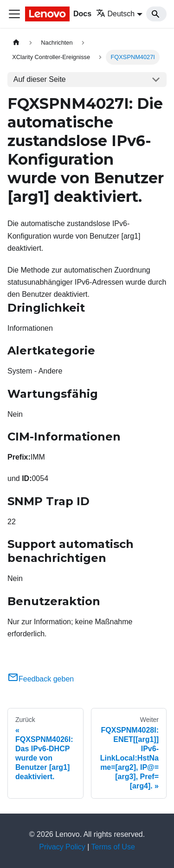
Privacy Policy (62, 847)
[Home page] (16, 43)
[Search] (156, 14)
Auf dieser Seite (40, 79)
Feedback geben (41, 679)
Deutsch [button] (116, 14)
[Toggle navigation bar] (14, 14)
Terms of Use (113, 847)
